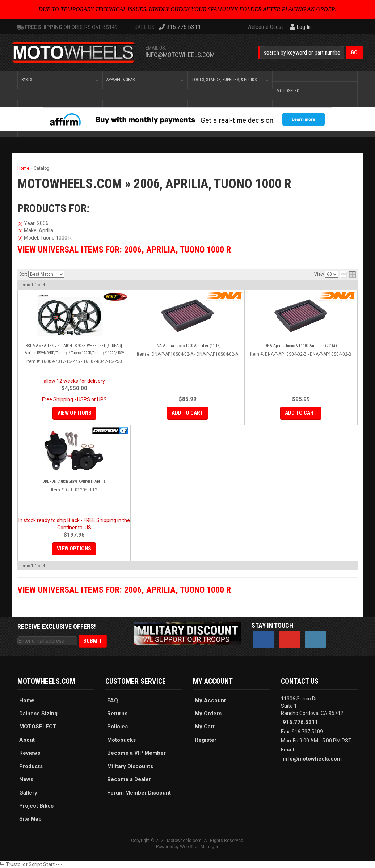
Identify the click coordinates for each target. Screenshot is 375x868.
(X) (20, 224)
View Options (74, 413)
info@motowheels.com (180, 55)
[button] (310, 52)
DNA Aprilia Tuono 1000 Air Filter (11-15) (187, 346)
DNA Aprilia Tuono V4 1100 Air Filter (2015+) (301, 346)
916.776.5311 (300, 722)
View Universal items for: (124, 250)
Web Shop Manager (199, 847)
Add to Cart (187, 413)
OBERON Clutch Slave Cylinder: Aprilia (74, 481)
